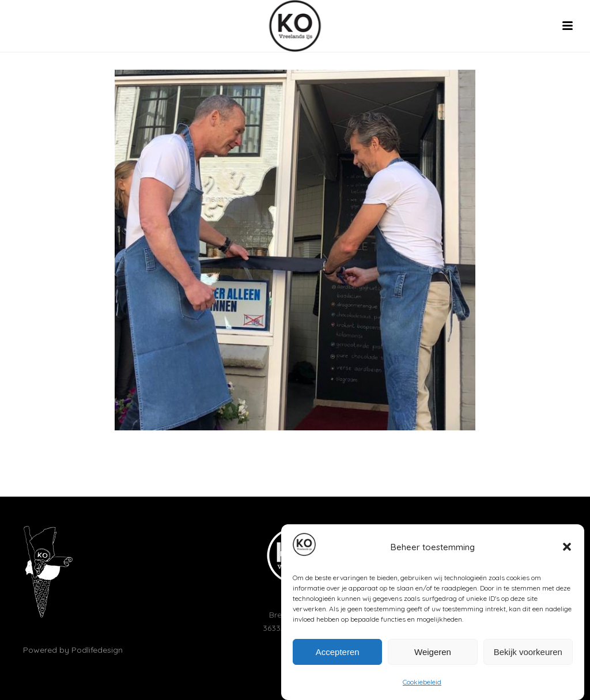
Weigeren (433, 654)
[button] (567, 550)
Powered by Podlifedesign (73, 650)
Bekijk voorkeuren (528, 654)
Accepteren (338, 654)
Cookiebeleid (422, 685)
